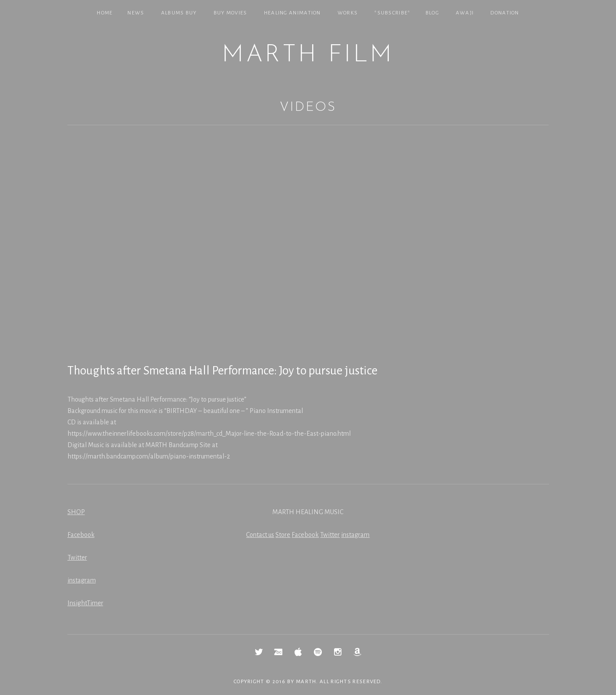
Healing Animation (292, 13)
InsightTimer (85, 603)
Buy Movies (231, 13)
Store (283, 535)
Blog (432, 13)
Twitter (77, 557)
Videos (308, 108)
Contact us (260, 535)
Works (348, 13)
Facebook (81, 535)
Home (105, 13)
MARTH (306, 682)
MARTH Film (308, 55)
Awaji (465, 13)
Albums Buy (179, 13)
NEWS (136, 13)
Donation (505, 13)
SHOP (76, 512)
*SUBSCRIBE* (392, 13)
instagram (82, 580)
